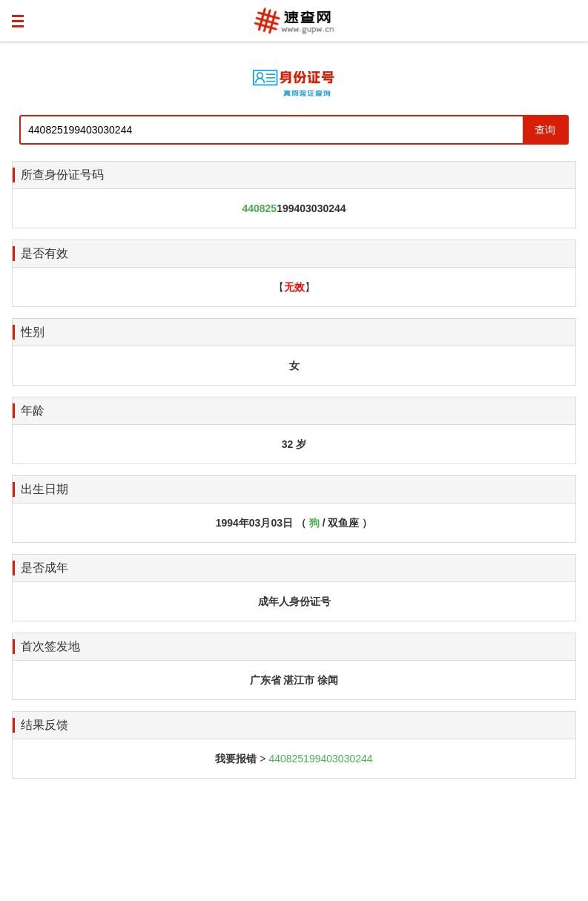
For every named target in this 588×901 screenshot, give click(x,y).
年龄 (33, 410)
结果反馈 (44, 725)
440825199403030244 (320, 759)
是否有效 (44, 253)
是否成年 (44, 568)
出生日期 (44, 489)
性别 (33, 332)
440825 (259, 208)
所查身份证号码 (62, 175)
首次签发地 (50, 646)
